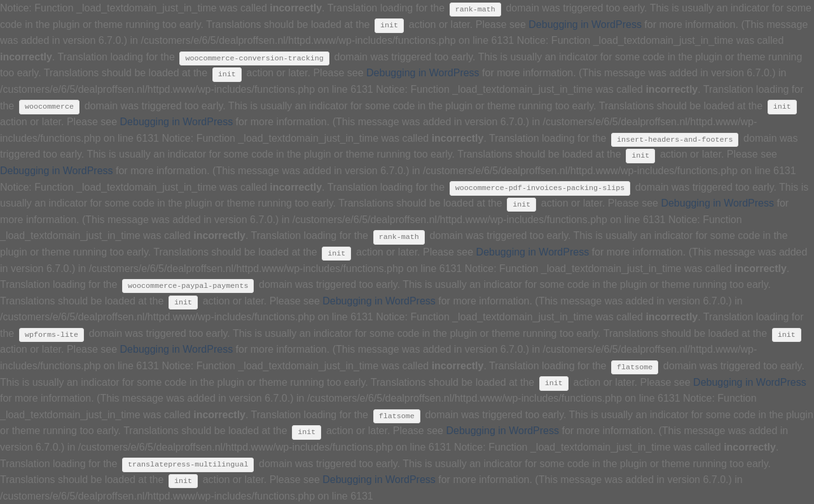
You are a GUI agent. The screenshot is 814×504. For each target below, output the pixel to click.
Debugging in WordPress (585, 24)
